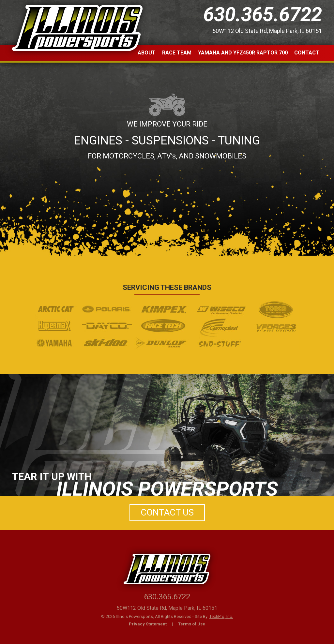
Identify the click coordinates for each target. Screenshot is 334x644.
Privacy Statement (148, 624)
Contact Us (167, 513)
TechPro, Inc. (221, 616)
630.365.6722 (263, 15)
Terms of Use (192, 624)
